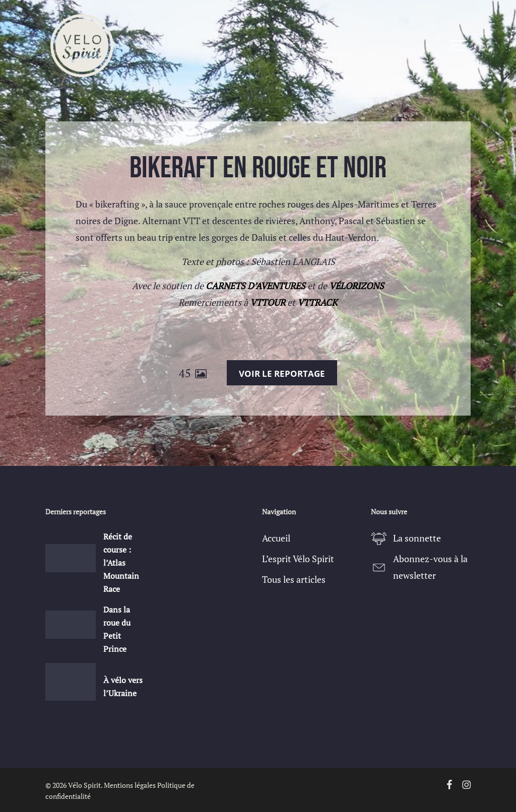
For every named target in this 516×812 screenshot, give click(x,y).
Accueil (276, 538)
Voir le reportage (282, 374)
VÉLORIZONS (357, 286)
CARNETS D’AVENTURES (255, 286)
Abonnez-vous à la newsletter (430, 567)
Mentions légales (130, 785)
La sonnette (417, 538)
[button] (458, 46)
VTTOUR (268, 302)
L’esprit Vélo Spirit (298, 559)
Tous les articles (294, 579)
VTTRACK (317, 302)
